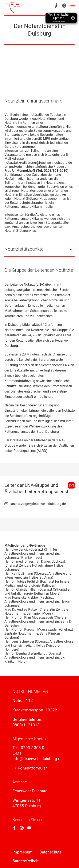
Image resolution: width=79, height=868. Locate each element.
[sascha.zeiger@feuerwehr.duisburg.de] (71, 485)
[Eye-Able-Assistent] (56, 5)
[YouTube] (29, 828)
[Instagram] (22, 828)
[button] (39, 250)
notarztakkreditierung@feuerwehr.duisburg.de (38, 163)
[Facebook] (14, 828)
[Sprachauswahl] (64, 5)
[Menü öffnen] (72, 5)
